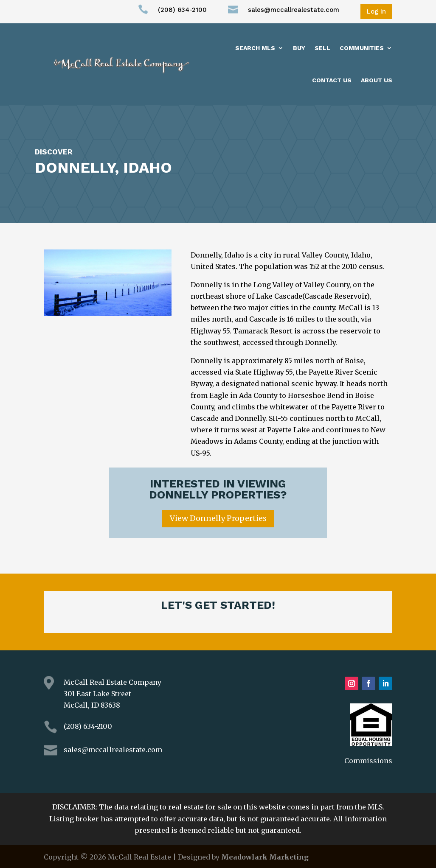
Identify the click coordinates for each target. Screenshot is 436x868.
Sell (322, 48)
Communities (362, 48)
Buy (299, 48)
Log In (376, 11)
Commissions (368, 761)
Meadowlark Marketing (265, 857)
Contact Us (332, 80)
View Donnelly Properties (218, 518)
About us (377, 80)
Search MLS (255, 48)
